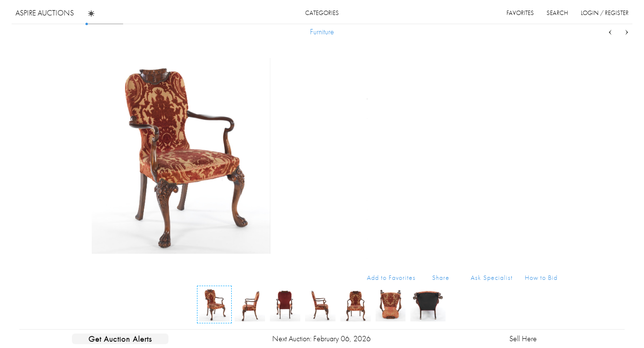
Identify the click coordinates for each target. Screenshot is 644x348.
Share (441, 277)
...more (550, 98)
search (557, 13)
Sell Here (523, 339)
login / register (605, 13)
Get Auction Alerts (120, 339)
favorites (520, 13)
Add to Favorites (391, 277)
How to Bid (541, 277)
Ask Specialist (492, 277)
